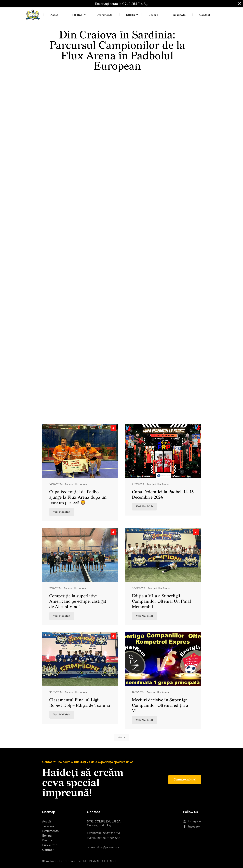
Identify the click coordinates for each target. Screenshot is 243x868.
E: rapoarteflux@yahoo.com (103, 845)
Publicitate (179, 15)
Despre (153, 15)
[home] (33, 15)
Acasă (54, 15)
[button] (78, 15)
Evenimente (105, 15)
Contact (205, 15)
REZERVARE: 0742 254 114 (103, 833)
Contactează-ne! (185, 780)
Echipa (47, 835)
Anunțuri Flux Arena (76, 484)
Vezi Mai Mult (62, 512)
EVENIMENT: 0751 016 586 (104, 838)
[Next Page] (122, 737)
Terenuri (48, 826)
